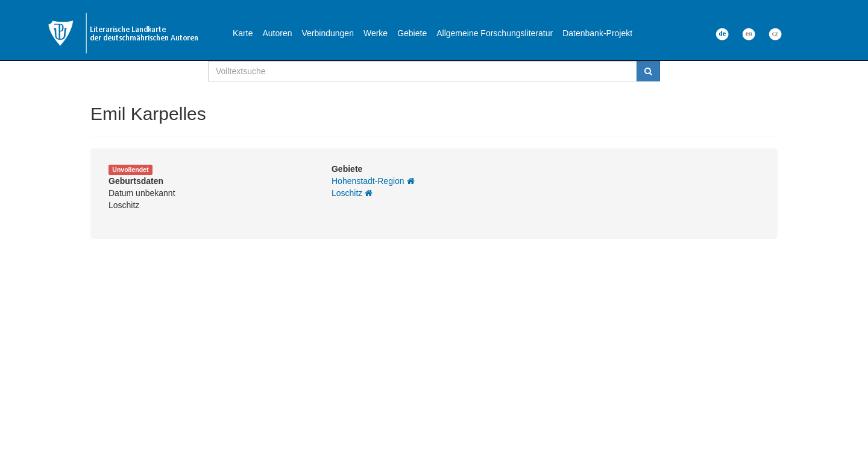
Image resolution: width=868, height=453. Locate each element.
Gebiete (412, 33)
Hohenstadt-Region (373, 181)
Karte (243, 33)
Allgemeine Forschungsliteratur (495, 33)
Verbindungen (328, 33)
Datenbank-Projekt (597, 33)
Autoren (277, 33)
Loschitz (352, 193)
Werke (376, 33)
